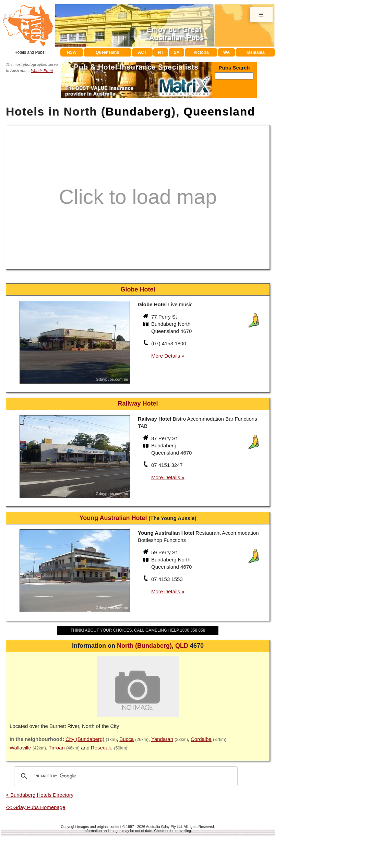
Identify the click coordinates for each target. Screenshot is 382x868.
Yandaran (162, 739)
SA (177, 52)
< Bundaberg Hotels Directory (40, 795)
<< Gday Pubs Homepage (35, 807)
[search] (125, 776)
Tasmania (255, 52)
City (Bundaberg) (85, 739)
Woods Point (42, 71)
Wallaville (20, 748)
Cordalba (201, 739)
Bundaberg (139, 111)
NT (160, 52)
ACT (142, 52)
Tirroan (57, 748)
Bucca (127, 739)
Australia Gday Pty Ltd (164, 827)
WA (226, 52)
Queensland (108, 52)
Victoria (201, 52)
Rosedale (102, 748)
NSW (72, 52)
